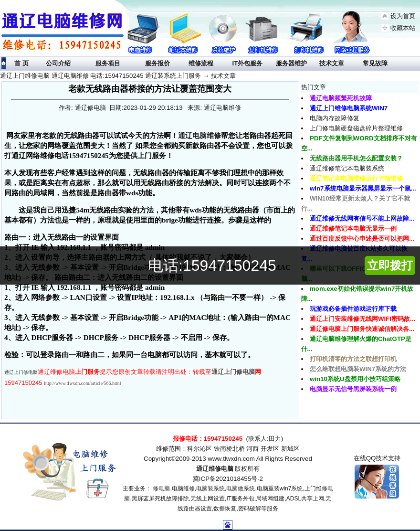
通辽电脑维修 (199, 135)
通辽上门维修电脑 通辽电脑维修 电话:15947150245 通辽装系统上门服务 (100, 76)
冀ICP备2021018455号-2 (228, 479)
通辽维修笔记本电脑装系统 (347, 168)
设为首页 (403, 16)
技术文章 (223, 76)
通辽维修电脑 (215, 469)
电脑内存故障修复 (335, 118)
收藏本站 (403, 28)
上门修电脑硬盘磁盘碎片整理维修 (356, 128)
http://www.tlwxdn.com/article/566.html (82, 383)
